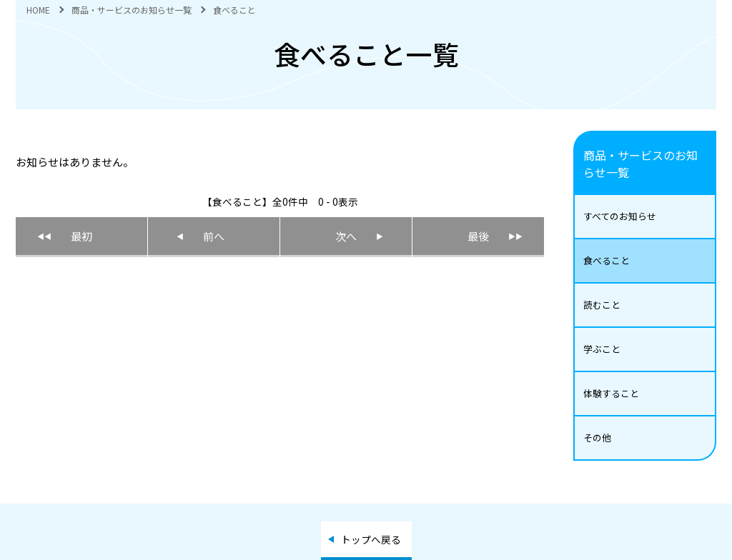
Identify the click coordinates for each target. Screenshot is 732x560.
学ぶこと (602, 349)
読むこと (602, 305)
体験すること (611, 393)
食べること (607, 260)
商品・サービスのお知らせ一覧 (132, 10)
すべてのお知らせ (620, 216)
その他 (597, 437)
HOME (38, 10)
